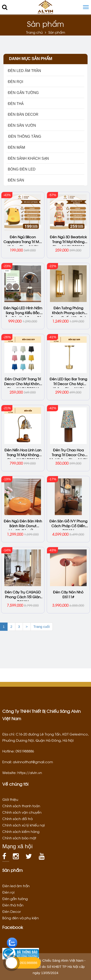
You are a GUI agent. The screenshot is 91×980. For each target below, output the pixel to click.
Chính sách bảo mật (19, 838)
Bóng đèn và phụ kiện (21, 918)
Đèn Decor (12, 911)
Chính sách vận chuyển (22, 812)
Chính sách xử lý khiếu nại (23, 825)
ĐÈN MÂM (17, 147)
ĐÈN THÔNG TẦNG (25, 136)
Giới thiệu (10, 799)
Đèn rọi (8, 892)
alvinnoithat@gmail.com (33, 762)
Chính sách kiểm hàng (21, 831)
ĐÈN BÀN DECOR (23, 114)
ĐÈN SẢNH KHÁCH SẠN (28, 158)
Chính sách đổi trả (17, 818)
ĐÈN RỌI (15, 82)
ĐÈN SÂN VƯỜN (22, 125)
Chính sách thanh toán (21, 806)
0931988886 (28, 963)
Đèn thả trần (13, 905)
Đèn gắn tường (15, 898)
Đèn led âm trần (16, 886)
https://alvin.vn (30, 772)
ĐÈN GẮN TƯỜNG (23, 93)
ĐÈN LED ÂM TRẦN (24, 71)
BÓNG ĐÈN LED (22, 169)
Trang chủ (34, 32)
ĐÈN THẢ (16, 104)
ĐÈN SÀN (16, 180)
